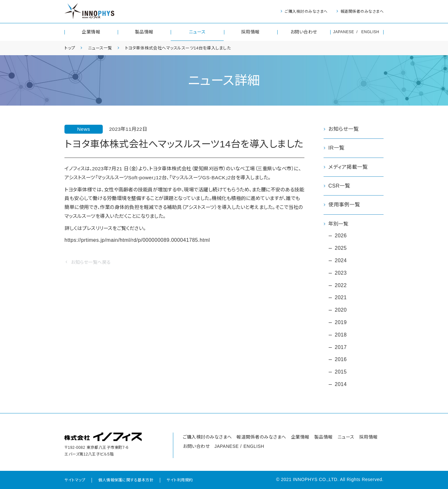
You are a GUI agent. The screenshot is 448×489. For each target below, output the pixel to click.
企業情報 (91, 32)
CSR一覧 (339, 186)
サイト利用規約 (180, 480)
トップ (70, 48)
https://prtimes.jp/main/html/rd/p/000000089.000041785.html (137, 243)
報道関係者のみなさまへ (362, 11)
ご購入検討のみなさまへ (306, 11)
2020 (341, 310)
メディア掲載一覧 (348, 167)
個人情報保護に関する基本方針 (126, 480)
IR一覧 (336, 148)
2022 (341, 286)
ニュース (197, 32)
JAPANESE (344, 32)
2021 (341, 298)
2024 (341, 261)
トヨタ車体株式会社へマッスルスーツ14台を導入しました (185, 48)
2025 (341, 248)
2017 (341, 348)
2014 (341, 385)
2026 (341, 236)
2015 (341, 372)
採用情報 (250, 32)
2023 (341, 273)
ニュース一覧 (102, 48)
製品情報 (144, 32)
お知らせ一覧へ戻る (91, 265)
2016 (341, 360)
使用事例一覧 (344, 205)
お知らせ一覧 (343, 129)
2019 (341, 323)
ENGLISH (370, 32)
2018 (341, 335)
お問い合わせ (304, 32)
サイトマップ (75, 480)
